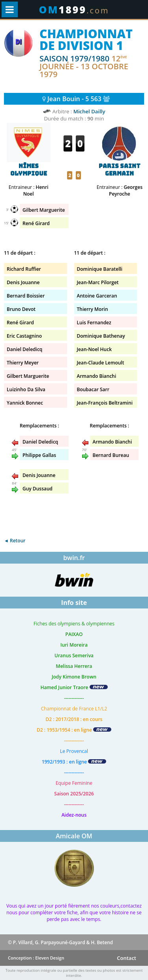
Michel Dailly (89, 111)
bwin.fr (74, 558)
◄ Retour (15, 541)
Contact (126, 958)
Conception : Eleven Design (36, 958)
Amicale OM (74, 836)
